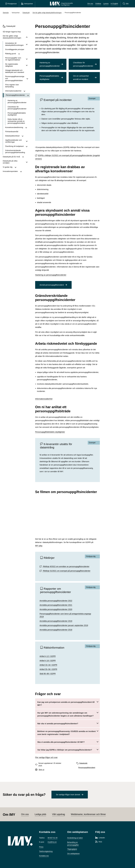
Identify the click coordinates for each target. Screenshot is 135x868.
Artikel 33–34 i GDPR (48, 665)
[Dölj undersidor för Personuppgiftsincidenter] (28, 95)
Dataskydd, (83, 763)
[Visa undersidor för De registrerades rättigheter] (27, 65)
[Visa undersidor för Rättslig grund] (23, 54)
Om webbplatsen (73, 854)
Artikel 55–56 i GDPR (48, 669)
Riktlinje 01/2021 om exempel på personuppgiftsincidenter (66, 571)
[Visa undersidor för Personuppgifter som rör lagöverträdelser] (27, 59)
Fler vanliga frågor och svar (46, 757)
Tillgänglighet (72, 849)
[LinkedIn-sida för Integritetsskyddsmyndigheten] (100, 838)
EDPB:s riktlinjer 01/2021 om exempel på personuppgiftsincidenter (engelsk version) (67, 157)
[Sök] (126, 4)
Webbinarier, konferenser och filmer (88, 814)
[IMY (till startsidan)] (21, 841)
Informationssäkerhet (44, 399)
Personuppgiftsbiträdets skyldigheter (50, 432)
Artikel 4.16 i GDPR (48, 661)
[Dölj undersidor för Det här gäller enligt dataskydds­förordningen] (27, 37)
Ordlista (98, 4)
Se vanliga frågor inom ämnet (68, 795)
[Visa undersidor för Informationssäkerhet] (26, 91)
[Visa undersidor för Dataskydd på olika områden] (27, 162)
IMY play (39, 546)
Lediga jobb (40, 814)
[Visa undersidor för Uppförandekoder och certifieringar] (27, 141)
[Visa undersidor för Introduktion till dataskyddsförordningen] (27, 44)
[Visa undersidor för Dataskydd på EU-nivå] (25, 157)
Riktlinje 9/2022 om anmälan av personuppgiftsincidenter (66, 566)
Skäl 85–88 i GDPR (48, 674)
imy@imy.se (52, 842)
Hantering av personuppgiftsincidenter (51, 275)
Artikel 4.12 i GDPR (48, 656)
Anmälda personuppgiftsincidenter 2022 (56, 601)
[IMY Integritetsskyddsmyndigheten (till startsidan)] (61, 4)
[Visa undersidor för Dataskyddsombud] (25, 136)
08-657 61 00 (53, 838)
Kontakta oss (44, 856)
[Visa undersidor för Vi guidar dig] (21, 167)
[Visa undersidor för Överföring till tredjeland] (27, 146)
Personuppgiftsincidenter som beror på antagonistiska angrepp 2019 (65, 615)
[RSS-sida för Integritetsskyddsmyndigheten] (99, 842)
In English (114, 4)
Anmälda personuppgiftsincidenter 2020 (56, 609)
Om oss (90, 4)
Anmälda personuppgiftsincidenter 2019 (56, 621)
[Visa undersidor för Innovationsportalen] (24, 171)
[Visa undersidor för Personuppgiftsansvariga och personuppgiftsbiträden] (27, 79)
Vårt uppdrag (59, 814)
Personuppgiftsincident (87, 768)
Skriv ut (41, 770)
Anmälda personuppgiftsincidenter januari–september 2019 (64, 625)
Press (41, 847)
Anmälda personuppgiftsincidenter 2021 (56, 605)
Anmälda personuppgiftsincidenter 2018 (56, 630)
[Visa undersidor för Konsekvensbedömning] (26, 128)
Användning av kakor (75, 838)
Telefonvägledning (46, 851)
